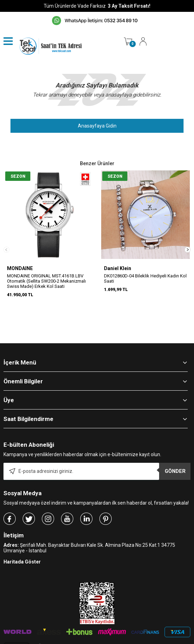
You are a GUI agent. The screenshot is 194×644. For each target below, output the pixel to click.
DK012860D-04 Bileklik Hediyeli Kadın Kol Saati (145, 278)
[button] (188, 235)
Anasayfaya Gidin (97, 126)
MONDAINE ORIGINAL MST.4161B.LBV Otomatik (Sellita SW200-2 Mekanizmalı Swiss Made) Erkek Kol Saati (46, 281)
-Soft (61, 641)
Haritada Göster (22, 533)
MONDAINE (20, 268)
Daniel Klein (118, 268)
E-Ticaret (76, 641)
